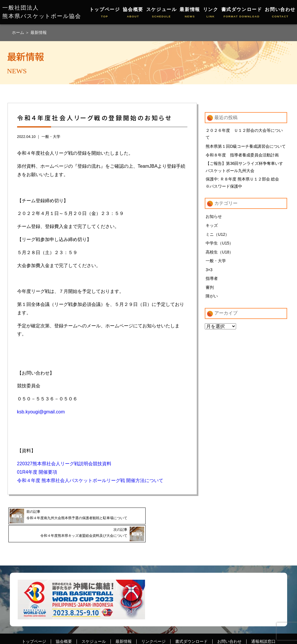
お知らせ (214, 219)
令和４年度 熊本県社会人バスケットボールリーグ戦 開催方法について (90, 480)
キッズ (212, 228)
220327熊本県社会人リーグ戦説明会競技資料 (64, 464)
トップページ (105, 13)
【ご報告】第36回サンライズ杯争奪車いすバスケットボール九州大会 (245, 168)
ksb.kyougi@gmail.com (41, 412)
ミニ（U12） (218, 237)
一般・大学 (51, 137)
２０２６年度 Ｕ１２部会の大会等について (244, 134)
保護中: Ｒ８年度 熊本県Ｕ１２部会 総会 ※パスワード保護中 (245, 185)
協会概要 (133, 13)
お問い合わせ (280, 13)
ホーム (19, 32)
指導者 (212, 281)
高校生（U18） (220, 254)
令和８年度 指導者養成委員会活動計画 (242, 156)
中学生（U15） (220, 246)
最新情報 (190, 13)
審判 (210, 290)
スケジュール (162, 13)
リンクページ (153, 628)
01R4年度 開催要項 (37, 472)
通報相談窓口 (263, 628)
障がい (212, 299)
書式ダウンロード (242, 13)
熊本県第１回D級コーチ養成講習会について (246, 147)
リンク (211, 13)
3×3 (209, 272)
